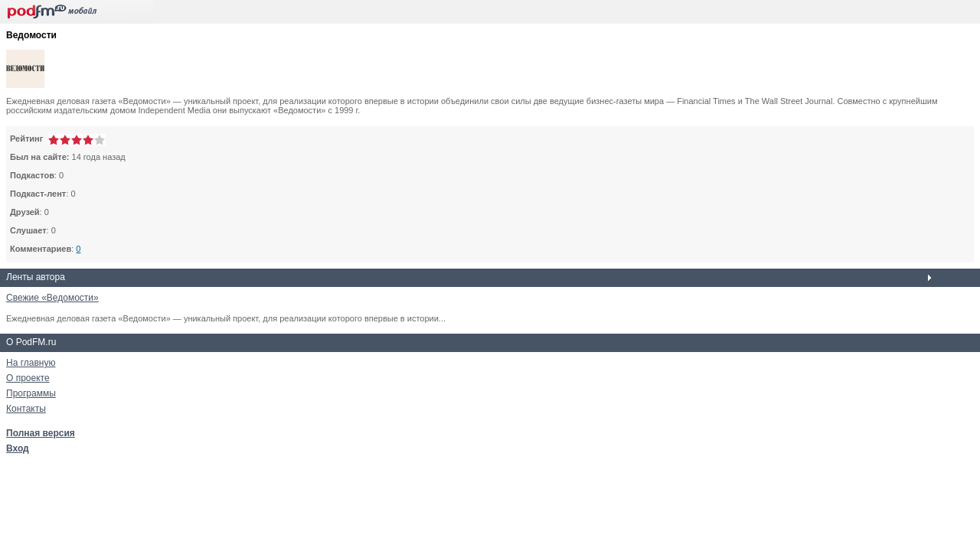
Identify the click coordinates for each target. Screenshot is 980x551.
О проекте (28, 378)
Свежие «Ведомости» (52, 298)
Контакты (26, 409)
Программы (31, 393)
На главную (31, 363)
